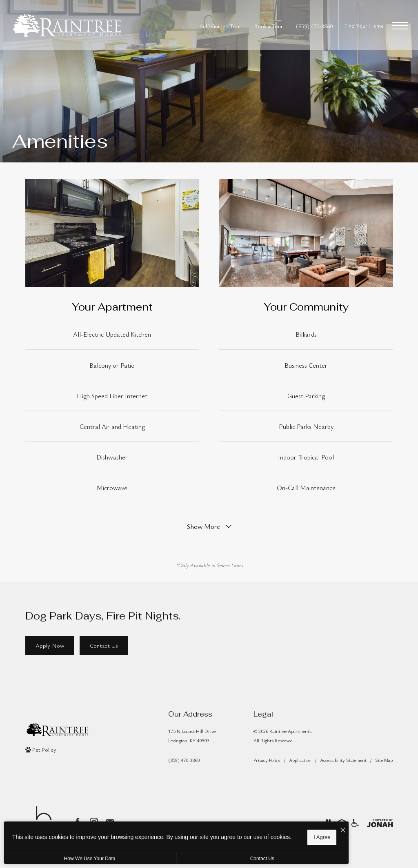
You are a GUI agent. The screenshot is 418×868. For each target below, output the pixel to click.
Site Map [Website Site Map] (384, 760)
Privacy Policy (267, 760)
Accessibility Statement (343, 760)
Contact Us (218, 859)
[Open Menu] (400, 26)
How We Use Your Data (75, 859)
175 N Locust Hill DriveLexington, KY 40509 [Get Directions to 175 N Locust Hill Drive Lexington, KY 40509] (192, 736)
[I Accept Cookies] (284, 828)
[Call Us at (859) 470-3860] (314, 26)
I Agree (263, 836)
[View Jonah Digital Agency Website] (380, 822)
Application (300, 760)
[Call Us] (192, 760)
